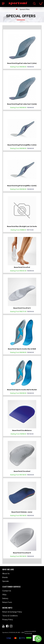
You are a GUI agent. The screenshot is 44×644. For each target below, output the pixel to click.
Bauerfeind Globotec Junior (22, 512)
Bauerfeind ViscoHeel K (22, 553)
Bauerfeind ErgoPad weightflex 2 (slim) (22, 145)
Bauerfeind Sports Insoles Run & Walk (22, 349)
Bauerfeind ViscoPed (22, 267)
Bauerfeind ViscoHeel (22, 471)
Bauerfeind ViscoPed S (22, 308)
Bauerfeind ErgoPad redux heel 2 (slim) (22, 63)
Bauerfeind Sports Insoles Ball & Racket (22, 390)
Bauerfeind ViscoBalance (22, 430)
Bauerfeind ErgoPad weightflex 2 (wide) (22, 186)
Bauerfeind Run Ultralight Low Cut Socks (22, 226)
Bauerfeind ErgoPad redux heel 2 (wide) (22, 104)
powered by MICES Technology (30, 632)
